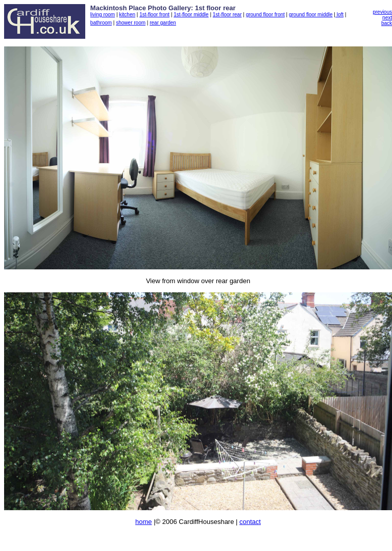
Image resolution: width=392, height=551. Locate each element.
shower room (131, 23)
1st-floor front (154, 15)
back (387, 23)
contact (250, 522)
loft (339, 15)
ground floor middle (311, 15)
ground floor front (265, 15)
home (144, 522)
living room (103, 15)
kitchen (127, 15)
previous (382, 12)
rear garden (163, 23)
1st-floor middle (191, 15)
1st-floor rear (227, 15)
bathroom (101, 23)
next (387, 18)
